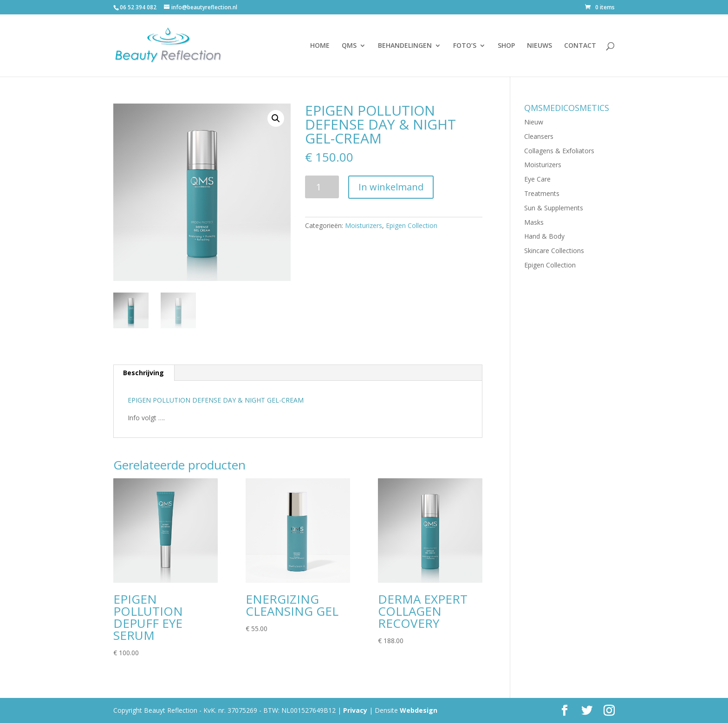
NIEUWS (539, 46)
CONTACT (580, 46)
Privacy (355, 710)
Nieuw (534, 122)
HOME (320, 46)
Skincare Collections (554, 251)
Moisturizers (364, 225)
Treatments (542, 193)
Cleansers (539, 136)
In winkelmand (391, 187)
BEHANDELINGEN (405, 46)
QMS (349, 46)
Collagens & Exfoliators (559, 151)
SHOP (506, 46)
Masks (534, 222)
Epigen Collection (412, 225)
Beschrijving (143, 373)
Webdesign (419, 710)
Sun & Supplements (554, 208)
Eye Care (537, 179)
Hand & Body (544, 236)
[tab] (144, 373)
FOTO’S (465, 46)
